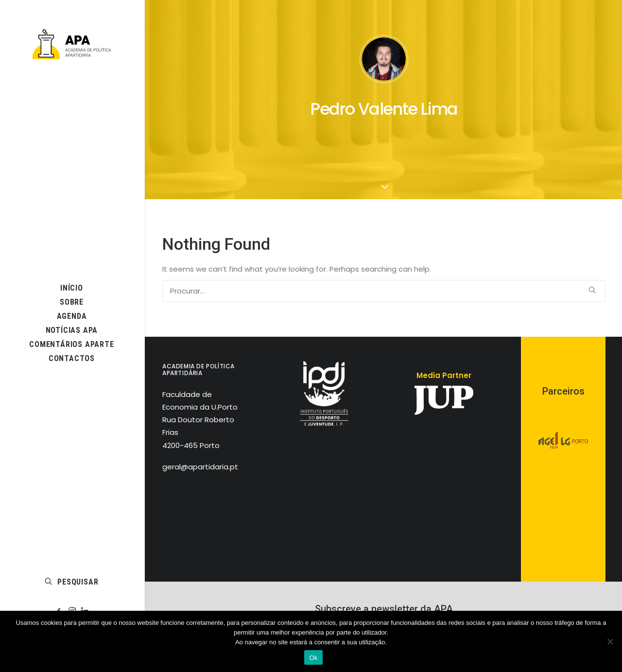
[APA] (72, 44)
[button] (383, 138)
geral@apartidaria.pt (200, 467)
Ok (313, 658)
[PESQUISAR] (384, 291)
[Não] (610, 641)
